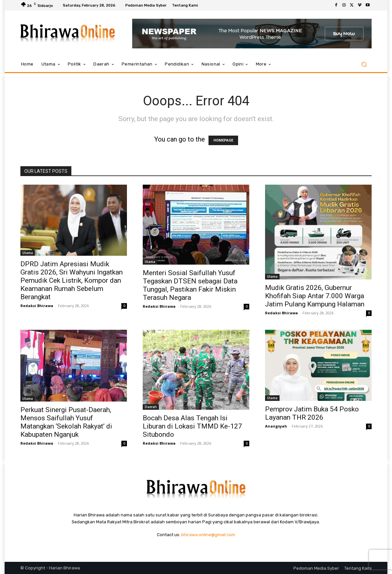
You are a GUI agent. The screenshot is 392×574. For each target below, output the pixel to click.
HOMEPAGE (223, 140)
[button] (364, 64)
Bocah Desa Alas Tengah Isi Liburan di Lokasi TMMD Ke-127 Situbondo (192, 426)
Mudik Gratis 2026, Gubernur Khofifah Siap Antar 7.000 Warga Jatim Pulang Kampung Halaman (315, 296)
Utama (28, 253)
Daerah (151, 407)
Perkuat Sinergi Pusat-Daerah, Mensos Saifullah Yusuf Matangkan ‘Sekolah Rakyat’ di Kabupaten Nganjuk (66, 422)
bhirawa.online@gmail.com (208, 535)
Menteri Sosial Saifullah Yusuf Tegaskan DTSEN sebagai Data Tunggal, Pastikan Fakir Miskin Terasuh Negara (190, 285)
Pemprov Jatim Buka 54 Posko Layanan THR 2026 (312, 413)
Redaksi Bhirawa (37, 306)
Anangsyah (276, 426)
